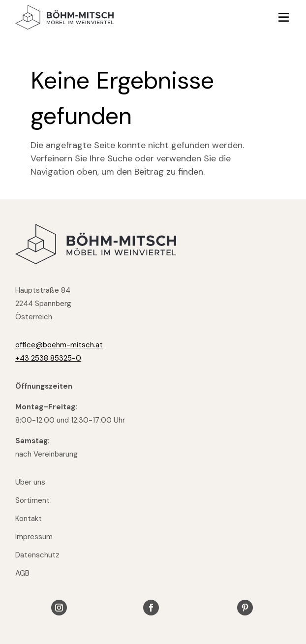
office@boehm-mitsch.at (59, 345)
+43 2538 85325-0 (48, 358)
